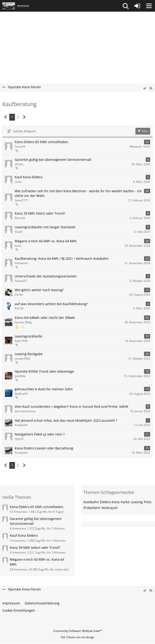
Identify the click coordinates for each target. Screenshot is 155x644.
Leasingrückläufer (29, 336)
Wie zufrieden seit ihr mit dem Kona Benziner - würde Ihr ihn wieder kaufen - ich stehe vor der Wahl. (78, 193)
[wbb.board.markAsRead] (145, 88)
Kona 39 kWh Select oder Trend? (40, 213)
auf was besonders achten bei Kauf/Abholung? (51, 304)
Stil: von (78, 637)
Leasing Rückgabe (29, 354)
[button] (126, 6)
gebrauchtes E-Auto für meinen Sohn (44, 389)
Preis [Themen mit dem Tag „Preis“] (148, 502)
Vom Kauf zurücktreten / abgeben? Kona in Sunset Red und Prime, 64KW (71, 406)
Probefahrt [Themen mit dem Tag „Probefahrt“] (92, 508)
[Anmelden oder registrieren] (137, 6)
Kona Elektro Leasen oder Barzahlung (44, 448)
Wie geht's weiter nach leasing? (39, 290)
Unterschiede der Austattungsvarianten (46, 276)
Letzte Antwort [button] (25, 131)
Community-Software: (77, 631)
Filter (143, 131)
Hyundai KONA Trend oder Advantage (44, 371)
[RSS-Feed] (151, 88)
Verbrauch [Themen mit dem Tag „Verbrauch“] (110, 508)
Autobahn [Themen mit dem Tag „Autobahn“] (91, 502)
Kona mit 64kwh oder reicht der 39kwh (45, 318)
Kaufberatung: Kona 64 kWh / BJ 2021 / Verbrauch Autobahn (62, 258)
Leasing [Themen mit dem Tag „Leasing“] (137, 502)
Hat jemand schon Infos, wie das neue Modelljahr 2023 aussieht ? (66, 420)
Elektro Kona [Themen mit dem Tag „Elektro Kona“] (110, 502)
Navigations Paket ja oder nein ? (40, 434)
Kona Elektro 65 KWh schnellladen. (42, 142)
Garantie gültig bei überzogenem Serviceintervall (53, 160)
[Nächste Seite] (24, 117)
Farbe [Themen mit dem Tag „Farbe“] (125, 502)
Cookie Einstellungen (19, 610)
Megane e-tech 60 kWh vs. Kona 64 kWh (46, 241)
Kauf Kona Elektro (29, 177)
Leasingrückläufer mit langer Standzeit (45, 227)
